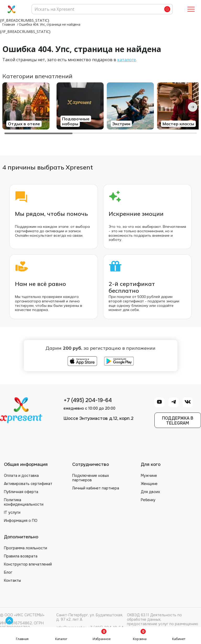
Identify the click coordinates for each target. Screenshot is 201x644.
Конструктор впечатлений (28, 564)
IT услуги (12, 512)
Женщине (149, 484)
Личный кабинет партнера (96, 488)
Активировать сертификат (28, 484)
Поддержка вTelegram (178, 421)
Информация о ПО (21, 521)
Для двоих (150, 492)
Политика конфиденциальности (24, 502)
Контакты (12, 580)
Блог (8, 572)
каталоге (127, 60)
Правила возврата (21, 556)
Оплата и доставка (21, 476)
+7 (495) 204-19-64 (88, 400)
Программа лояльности (26, 548)
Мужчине (149, 476)
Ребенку (148, 500)
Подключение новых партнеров (91, 478)
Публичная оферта (21, 492)
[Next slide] (193, 107)
